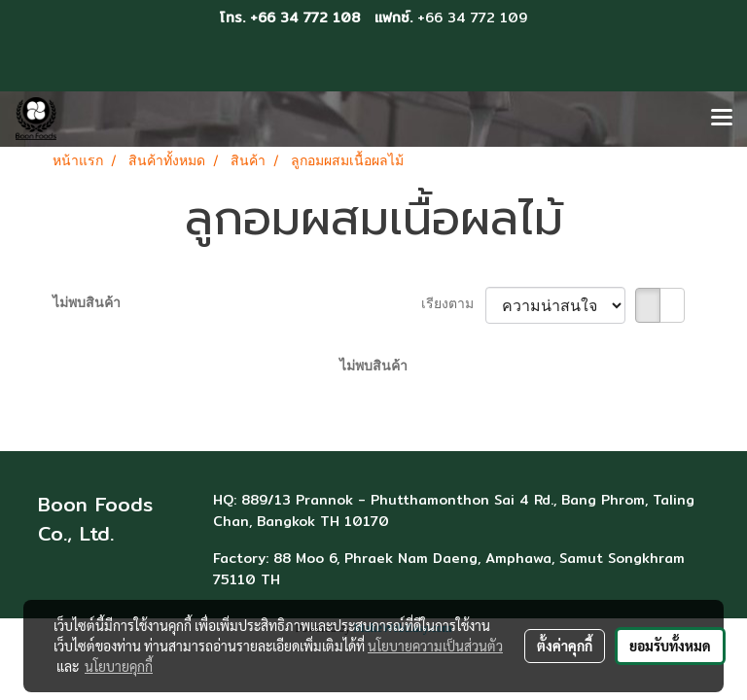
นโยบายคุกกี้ (119, 666)
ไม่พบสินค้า (87, 304)
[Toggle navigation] (722, 119)
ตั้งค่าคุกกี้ (565, 646)
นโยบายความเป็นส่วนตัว (435, 646)
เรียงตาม (453, 305)
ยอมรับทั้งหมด (670, 646)
